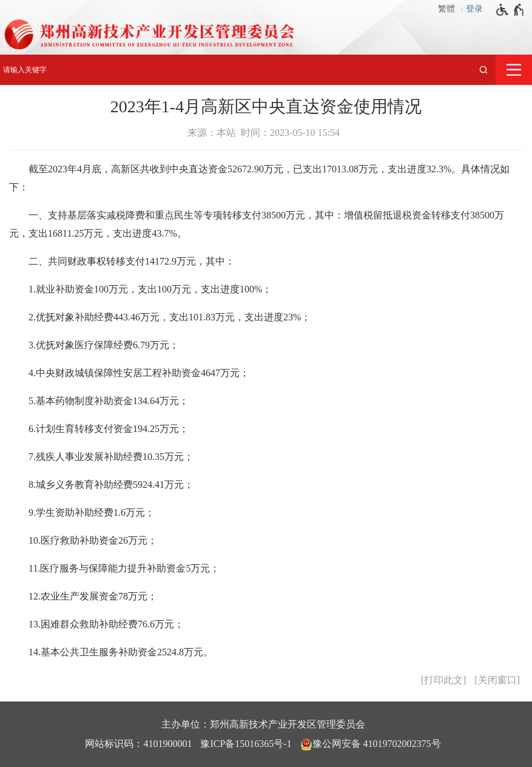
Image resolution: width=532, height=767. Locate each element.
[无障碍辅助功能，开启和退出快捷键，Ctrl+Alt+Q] (510, 10)
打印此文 (443, 680)
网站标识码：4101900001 (138, 744)
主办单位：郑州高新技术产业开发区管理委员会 (263, 724)
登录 (474, 9)
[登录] (477, 9)
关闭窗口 (497, 680)
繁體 (446, 9)
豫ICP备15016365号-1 (246, 744)
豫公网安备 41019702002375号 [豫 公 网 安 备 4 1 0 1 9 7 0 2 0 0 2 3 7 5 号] (371, 745)
